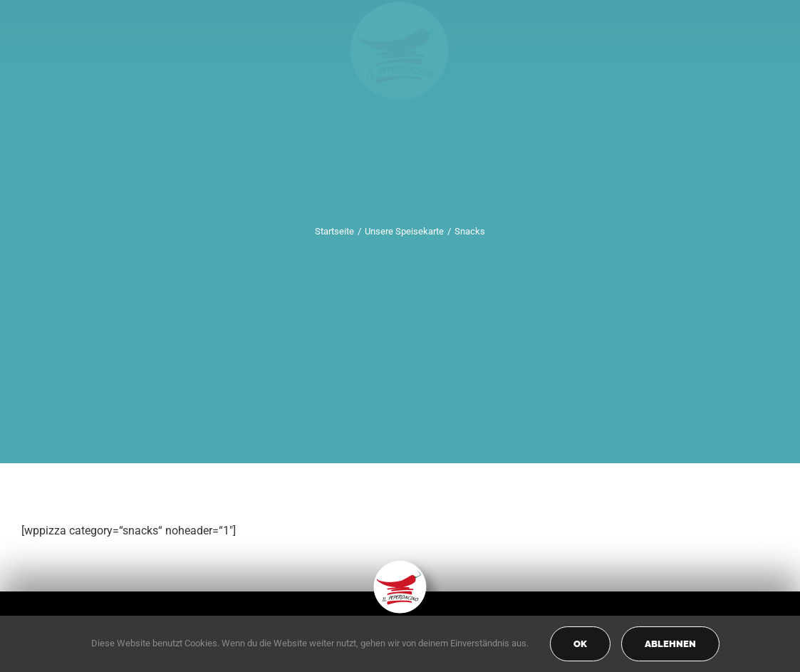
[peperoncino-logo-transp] (400, 565)
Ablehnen (670, 644)
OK (580, 644)
